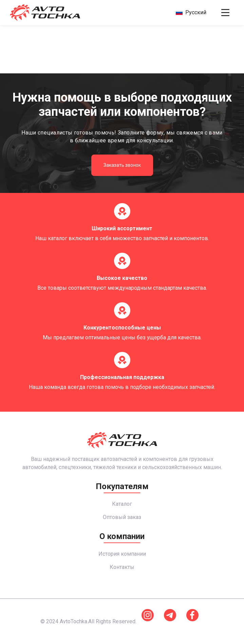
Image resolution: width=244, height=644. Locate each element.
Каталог (122, 504)
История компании (122, 554)
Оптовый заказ (122, 517)
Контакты (122, 567)
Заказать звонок (122, 165)
